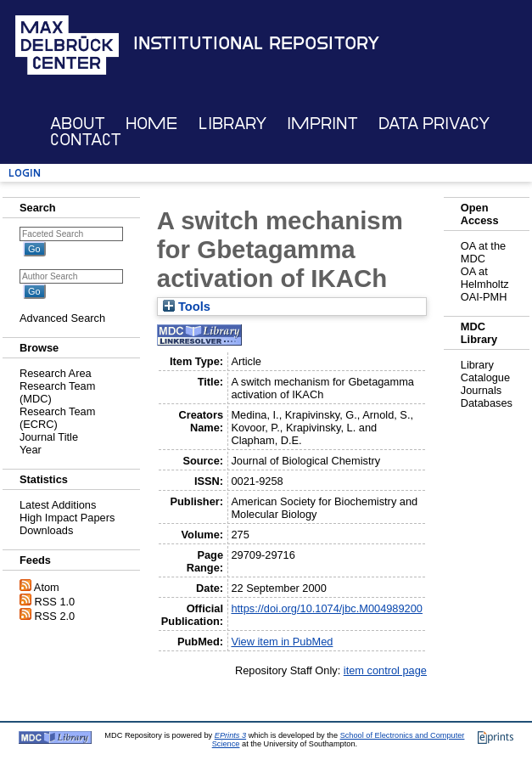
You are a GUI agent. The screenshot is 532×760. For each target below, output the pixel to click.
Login (25, 173)
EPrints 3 (230, 735)
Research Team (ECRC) (57, 418)
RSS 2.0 (55, 616)
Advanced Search (62, 318)
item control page (385, 670)
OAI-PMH (484, 297)
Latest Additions (58, 505)
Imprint (322, 124)
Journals (481, 390)
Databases (487, 403)
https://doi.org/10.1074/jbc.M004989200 (327, 608)
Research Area (56, 373)
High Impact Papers (67, 518)
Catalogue (485, 377)
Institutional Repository (256, 43)
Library (232, 124)
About (78, 124)
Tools (187, 307)
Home (151, 124)
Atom (47, 587)
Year (31, 450)
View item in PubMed (282, 642)
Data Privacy (434, 124)
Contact (86, 140)
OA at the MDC (483, 252)
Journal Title (49, 437)
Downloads (46, 530)
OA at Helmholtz (485, 278)
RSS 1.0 (55, 602)
